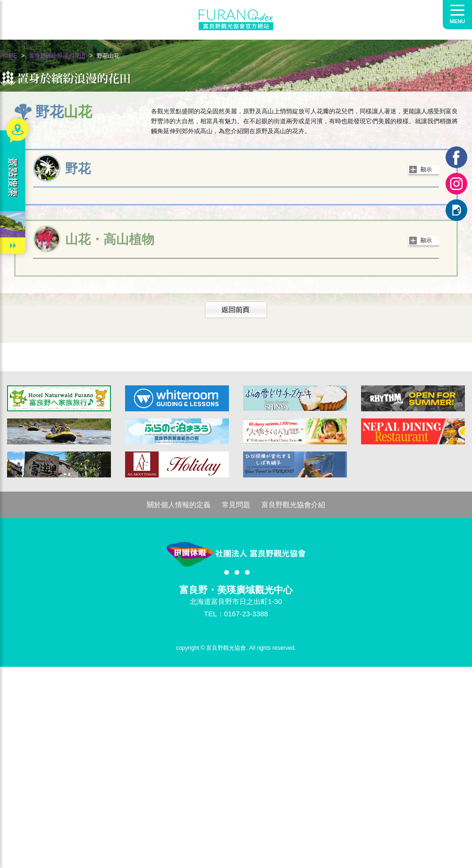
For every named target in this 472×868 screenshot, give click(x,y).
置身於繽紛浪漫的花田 (57, 56)
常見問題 (236, 505)
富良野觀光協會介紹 (293, 505)
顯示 (426, 170)
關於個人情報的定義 (179, 505)
